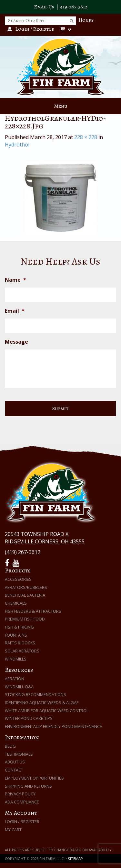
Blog (10, 746)
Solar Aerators (22, 651)
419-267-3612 (74, 7)
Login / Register (22, 822)
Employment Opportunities (34, 778)
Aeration (15, 679)
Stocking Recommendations (35, 694)
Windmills (16, 659)
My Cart (13, 830)
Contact (14, 770)
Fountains (16, 635)
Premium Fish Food (25, 619)
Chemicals (16, 603)
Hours (86, 20)
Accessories (18, 579)
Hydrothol (17, 145)
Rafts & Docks (20, 643)
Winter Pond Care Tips (29, 718)
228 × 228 (86, 137)
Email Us (44, 7)
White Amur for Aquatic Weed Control (47, 711)
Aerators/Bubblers (26, 587)
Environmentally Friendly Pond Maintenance (53, 726)
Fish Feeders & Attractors (33, 611)
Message (16, 342)
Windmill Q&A (19, 687)
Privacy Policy (20, 794)
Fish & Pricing (19, 627)
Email (15, 311)
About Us (15, 762)
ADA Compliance (22, 802)
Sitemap (75, 858)
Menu (61, 106)
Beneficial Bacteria (25, 595)
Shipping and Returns (28, 786)
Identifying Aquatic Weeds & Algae (42, 702)
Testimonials (19, 754)
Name (15, 280)
